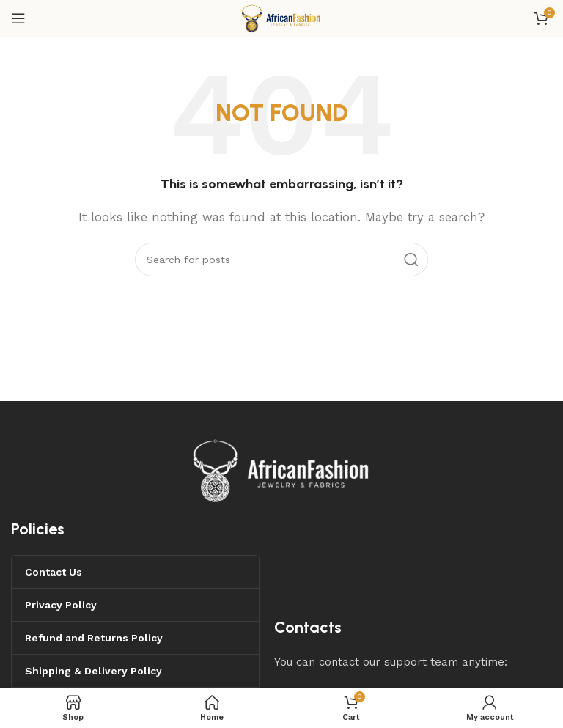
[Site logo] (281, 18)
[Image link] (281, 469)
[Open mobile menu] (18, 18)
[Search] (281, 260)
